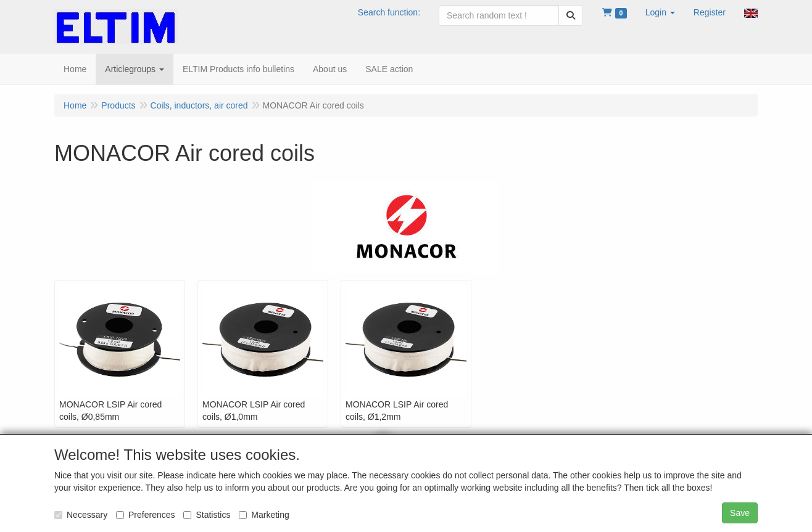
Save (740, 513)
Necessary (81, 515)
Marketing (264, 515)
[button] (660, 12)
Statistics (207, 515)
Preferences (145, 515)
